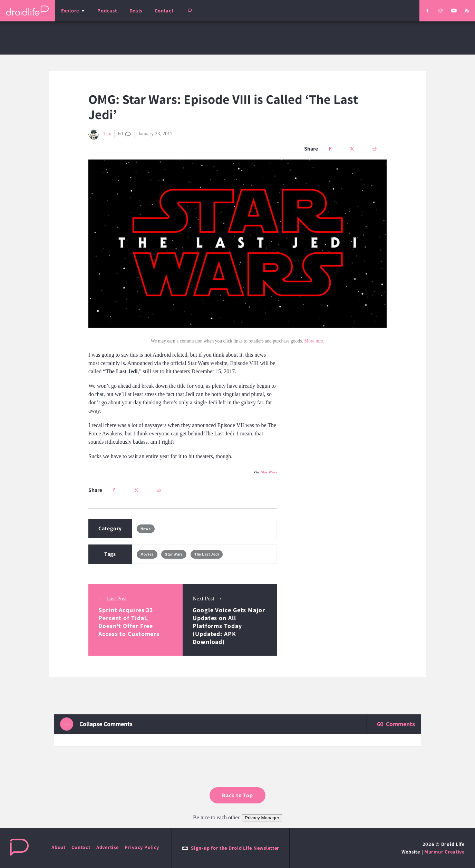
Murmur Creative (444, 852)
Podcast (107, 11)
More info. (314, 341)
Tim (100, 134)
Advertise (108, 847)
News (146, 529)
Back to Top (237, 795)
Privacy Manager (262, 818)
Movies (147, 554)
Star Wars (269, 472)
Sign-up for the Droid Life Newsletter (231, 848)
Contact (164, 11)
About (59, 847)
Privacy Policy (142, 847)
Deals (136, 11)
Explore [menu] (70, 11)
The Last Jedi (207, 554)
